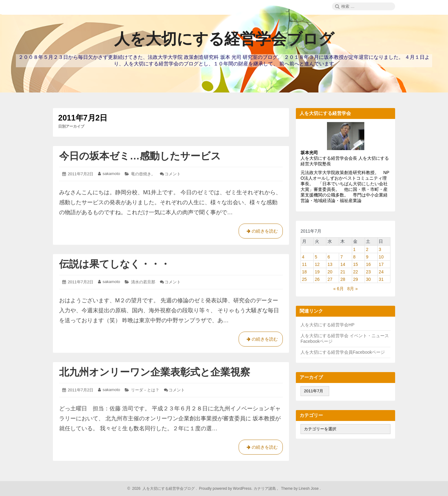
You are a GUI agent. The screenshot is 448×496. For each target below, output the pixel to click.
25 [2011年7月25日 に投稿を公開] (305, 279)
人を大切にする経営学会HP (327, 325)
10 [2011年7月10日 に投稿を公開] (381, 257)
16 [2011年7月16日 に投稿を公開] (368, 264)
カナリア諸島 (265, 489)
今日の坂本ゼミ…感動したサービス (140, 156)
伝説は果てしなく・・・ (115, 264)
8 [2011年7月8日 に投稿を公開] (354, 257)
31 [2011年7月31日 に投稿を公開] (381, 279)
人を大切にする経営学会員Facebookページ (343, 352)
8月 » (352, 289)
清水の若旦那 (143, 282)
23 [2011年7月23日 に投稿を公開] (368, 272)
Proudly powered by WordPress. (226, 489)
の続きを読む (261, 232)
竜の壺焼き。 (143, 174)
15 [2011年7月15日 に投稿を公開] (356, 264)
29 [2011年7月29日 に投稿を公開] (356, 279)
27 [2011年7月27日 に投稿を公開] (330, 279)
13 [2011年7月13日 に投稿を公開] (330, 264)
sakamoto (111, 174)
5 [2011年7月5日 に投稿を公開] (316, 257)
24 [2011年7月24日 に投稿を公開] (381, 272)
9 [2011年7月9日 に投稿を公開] (367, 257)
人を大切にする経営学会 (325, 336)
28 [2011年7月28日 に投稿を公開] (343, 279)
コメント (173, 174)
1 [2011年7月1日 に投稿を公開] (354, 249)
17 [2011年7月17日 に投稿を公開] (381, 264)
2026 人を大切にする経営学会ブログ (163, 489)
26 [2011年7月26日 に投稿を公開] (317, 279)
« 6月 (338, 289)
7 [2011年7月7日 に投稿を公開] (342, 257)
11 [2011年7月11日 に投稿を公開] (305, 264)
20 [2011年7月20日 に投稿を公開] (330, 272)
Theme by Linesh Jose (300, 489)
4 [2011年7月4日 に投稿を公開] (303, 257)
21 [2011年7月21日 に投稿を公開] (343, 272)
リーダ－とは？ (145, 390)
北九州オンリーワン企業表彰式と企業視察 (155, 372)
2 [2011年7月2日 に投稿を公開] (367, 249)
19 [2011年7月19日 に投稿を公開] (317, 272)
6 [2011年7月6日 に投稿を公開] (329, 257)
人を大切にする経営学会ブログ (224, 39)
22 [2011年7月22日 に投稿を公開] (356, 272)
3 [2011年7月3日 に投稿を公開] (380, 249)
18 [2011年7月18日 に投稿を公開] (305, 272)
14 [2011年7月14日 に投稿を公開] (343, 264)
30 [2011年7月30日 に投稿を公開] (368, 279)
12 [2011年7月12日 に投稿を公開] (317, 264)
